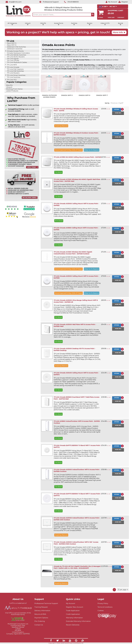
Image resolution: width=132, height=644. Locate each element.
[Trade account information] (22, 169)
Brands (121, 24)
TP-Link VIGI (12, 80)
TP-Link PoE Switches (15, 71)
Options (117, 109)
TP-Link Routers (13, 73)
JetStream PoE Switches (16, 47)
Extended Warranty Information (78, 621)
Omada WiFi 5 (67, 95)
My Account (71, 603)
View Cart (111, 17)
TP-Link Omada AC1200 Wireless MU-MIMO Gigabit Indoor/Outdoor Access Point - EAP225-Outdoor (73, 253)
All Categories (12, 24)
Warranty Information (74, 618)
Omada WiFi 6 (84, 95)
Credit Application (73, 614)
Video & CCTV (105, 24)
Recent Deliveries (73, 625)
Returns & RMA (40, 614)
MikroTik (43, 24)
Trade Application (73, 611)
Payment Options (41, 618)
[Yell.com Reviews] (12, 217)
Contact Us (39, 625)
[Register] (123, 2)
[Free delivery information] (22, 201)
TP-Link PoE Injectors (15, 69)
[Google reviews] (29, 217)
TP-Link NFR (12, 65)
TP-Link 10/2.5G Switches (16, 55)
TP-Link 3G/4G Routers (16, 57)
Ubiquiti (28, 24)
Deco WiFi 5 (11, 43)
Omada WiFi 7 (102, 95)
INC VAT (113, 7)
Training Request (41, 607)
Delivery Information (42, 611)
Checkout (121, 17)
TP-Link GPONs (13, 61)
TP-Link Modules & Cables (17, 62)
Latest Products (12, 91)
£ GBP (103, 7)
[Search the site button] (93, 15)
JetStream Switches (14, 49)
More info (118, 113)
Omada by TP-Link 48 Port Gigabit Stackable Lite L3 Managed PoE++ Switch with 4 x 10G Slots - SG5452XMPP (77, 567)
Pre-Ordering (40, 621)
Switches (74, 24)
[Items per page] (123, 590)
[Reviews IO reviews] (12, 210)
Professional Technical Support (46, 603)
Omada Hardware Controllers (18, 53)
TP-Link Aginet (13, 59)
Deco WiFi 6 (11, 45)
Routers (90, 24)
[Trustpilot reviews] (29, 210)
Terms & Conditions (105, 607)
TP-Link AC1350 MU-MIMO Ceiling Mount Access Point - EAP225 (77, 157)
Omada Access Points (15, 51)
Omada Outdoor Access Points (49, 96)
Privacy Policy (103, 603)
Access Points (59, 24)
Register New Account (75, 607)
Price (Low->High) (117, 103)
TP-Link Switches (13, 77)
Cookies (101, 611)
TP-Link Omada (13, 67)
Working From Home (14, 89)
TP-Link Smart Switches (16, 75)
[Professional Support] (48, 2)
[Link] (51, 641)
